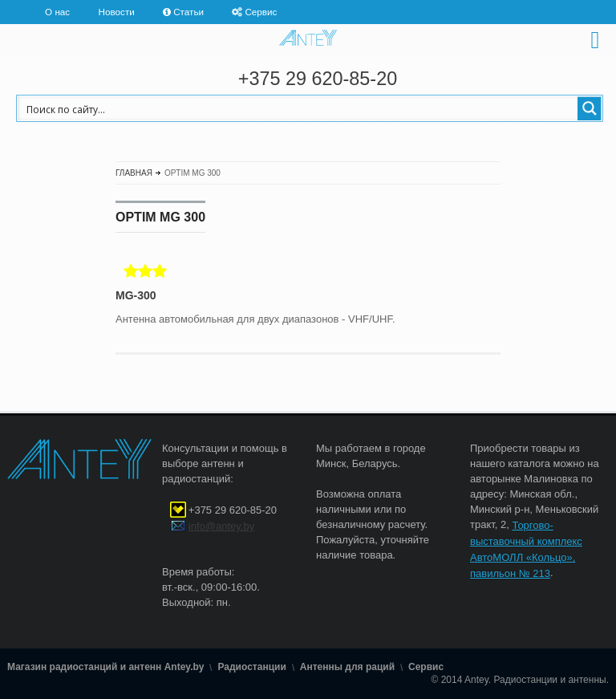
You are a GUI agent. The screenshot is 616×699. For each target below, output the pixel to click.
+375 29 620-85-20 (318, 79)
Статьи (188, 12)
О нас (57, 12)
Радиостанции (251, 668)
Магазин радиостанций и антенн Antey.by (105, 668)
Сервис (261, 12)
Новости (117, 12)
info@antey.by (221, 526)
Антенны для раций (347, 668)
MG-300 (136, 295)
